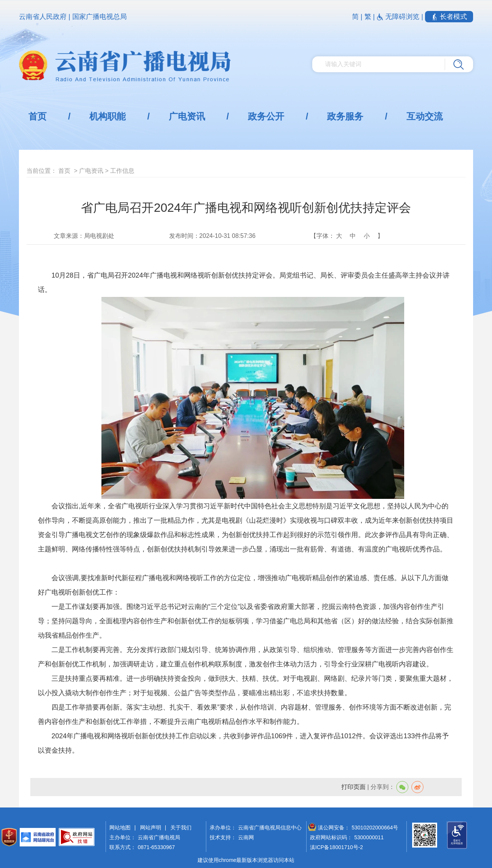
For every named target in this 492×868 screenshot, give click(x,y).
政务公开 (266, 116)
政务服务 (345, 116)
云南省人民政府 (43, 17)
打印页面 (353, 787)
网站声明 (151, 828)
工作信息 (122, 171)
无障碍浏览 (399, 17)
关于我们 (181, 828)
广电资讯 (187, 116)
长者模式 (449, 17)
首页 (37, 116)
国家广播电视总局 (100, 17)
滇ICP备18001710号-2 (336, 847)
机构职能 (107, 116)
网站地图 (120, 828)
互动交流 (425, 116)
